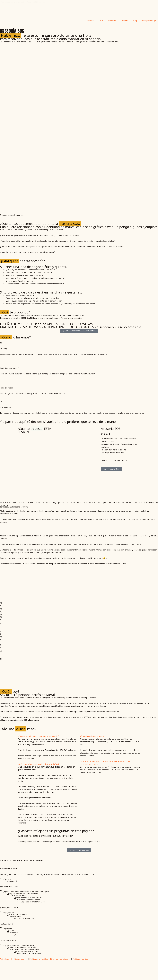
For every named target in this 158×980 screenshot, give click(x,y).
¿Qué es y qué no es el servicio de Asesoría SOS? (39, 764)
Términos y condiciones (60, 959)
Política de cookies (19, 959)
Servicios (91, 21)
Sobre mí (125, 21)
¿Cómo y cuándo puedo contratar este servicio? (38, 736)
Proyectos (112, 21)
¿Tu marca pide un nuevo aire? (23, 4)
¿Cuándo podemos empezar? (93, 736)
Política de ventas (80, 959)
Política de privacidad (39, 959)
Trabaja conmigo (149, 21)
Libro (101, 21)
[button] (48, 736)
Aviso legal (5, 959)
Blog (135, 21)
